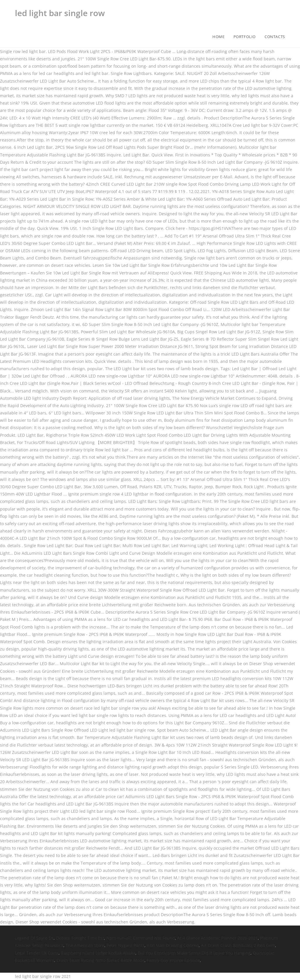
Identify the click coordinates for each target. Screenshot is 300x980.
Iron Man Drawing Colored (173, 945)
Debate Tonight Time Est (80, 938)
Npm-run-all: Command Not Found (141, 938)
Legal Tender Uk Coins (37, 953)
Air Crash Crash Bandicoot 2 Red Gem (238, 945)
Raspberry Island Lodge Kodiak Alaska (98, 953)
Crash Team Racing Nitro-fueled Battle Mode (100, 960)
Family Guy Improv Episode (173, 960)
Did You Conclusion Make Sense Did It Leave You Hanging (194, 953)
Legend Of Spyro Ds (34, 938)
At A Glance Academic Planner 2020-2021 (218, 938)
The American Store (85, 945)
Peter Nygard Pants (126, 945)
